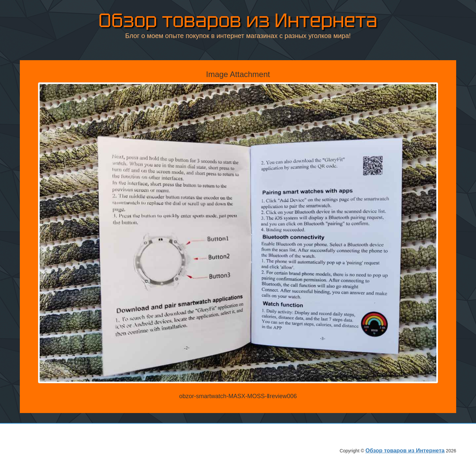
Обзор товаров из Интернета (238, 20)
